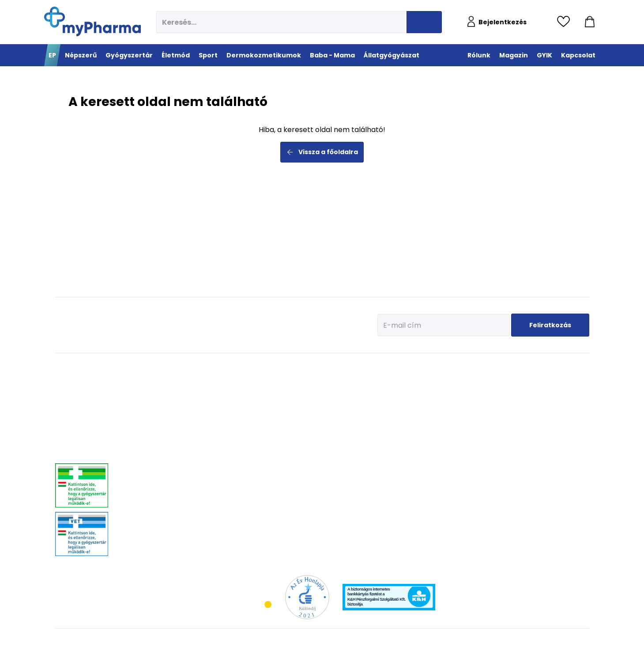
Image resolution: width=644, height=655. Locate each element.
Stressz (248, 480)
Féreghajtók (551, 392)
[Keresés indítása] (424, 22)
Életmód (252, 367)
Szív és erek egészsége (266, 436)
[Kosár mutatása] (590, 22)
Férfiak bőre (394, 447)
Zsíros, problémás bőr (405, 425)
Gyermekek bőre (399, 458)
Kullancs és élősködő (561, 381)
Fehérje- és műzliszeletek (332, 392)
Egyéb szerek (552, 425)
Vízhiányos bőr (397, 392)
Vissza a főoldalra (322, 152)
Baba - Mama (479, 367)
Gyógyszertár (160, 367)
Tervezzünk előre (477, 381)
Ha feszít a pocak (478, 436)
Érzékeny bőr (395, 381)
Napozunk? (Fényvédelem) (489, 447)
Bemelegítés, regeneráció (332, 403)
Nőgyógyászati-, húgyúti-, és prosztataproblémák (173, 461)
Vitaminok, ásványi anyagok (336, 381)
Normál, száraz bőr (402, 403)
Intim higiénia (256, 458)
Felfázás (249, 469)
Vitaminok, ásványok (163, 498)
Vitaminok (549, 403)
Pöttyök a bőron (476, 425)
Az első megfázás (479, 392)
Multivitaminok (257, 403)
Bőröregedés (395, 436)
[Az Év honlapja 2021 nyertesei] (307, 596)
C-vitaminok (254, 414)
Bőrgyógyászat (156, 436)
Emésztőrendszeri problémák (173, 425)
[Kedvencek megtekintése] (566, 22)
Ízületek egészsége (325, 425)
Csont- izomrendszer (264, 425)
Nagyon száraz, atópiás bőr (412, 414)
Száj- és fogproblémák (166, 487)
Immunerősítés (257, 392)
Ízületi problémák (557, 414)
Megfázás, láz (155, 381)
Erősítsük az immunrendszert (492, 403)
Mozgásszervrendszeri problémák (178, 403)
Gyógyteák (252, 502)
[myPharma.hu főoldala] (92, 21)
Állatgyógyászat (563, 367)
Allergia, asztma (158, 414)
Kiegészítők (316, 436)
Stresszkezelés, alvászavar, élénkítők (181, 447)
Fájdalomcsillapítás (162, 392)
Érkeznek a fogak (477, 414)
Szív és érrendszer (160, 475)
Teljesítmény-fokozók (327, 414)
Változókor (251, 491)
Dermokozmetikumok (414, 367)
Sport (312, 367)
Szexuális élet (255, 524)
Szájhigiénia (254, 513)
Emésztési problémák (264, 447)
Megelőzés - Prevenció (265, 381)
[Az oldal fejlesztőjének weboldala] (560, 641)
